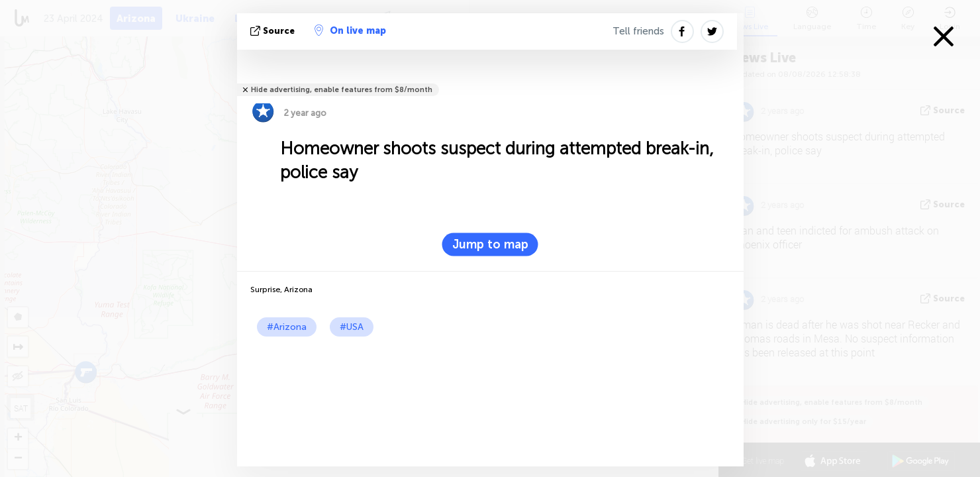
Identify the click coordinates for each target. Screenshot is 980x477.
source (274, 31)
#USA (352, 327)
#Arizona (287, 327)
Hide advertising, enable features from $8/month (342, 90)
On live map (350, 30)
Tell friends (638, 31)
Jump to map (490, 244)
